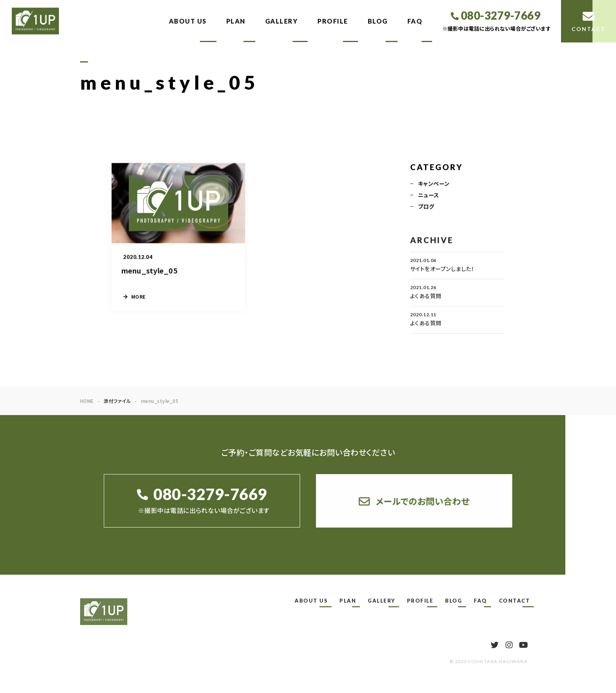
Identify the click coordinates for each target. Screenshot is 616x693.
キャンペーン (434, 184)
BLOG (378, 21)
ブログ (426, 207)
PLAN (236, 21)
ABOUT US (188, 21)
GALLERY (282, 21)
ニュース (429, 196)
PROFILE (333, 21)
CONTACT (515, 601)
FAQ (415, 21)
